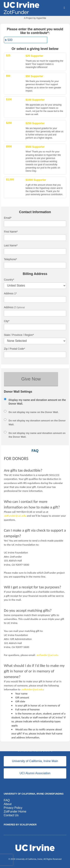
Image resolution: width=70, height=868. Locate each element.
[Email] (35, 224)
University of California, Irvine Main (35, 761)
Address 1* (10, 293)
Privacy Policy (13, 808)
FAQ (7, 800)
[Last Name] (35, 251)
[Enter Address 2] (35, 313)
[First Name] (35, 238)
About (8, 804)
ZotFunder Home (15, 811)
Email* (8, 218)
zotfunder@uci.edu (15, 516)
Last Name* (11, 245)
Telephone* (10, 259)
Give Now (31, 379)
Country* (9, 280)
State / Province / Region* (19, 335)
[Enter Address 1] (35, 299)
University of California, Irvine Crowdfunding (34, 794)
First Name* (11, 232)
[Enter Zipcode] (35, 355)
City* (7, 321)
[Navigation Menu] (64, 8)
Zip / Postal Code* (14, 349)
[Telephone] (35, 265)
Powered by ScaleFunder (20, 825)
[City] (35, 327)
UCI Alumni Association (35, 773)
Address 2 (10, 307)
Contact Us (11, 815)
